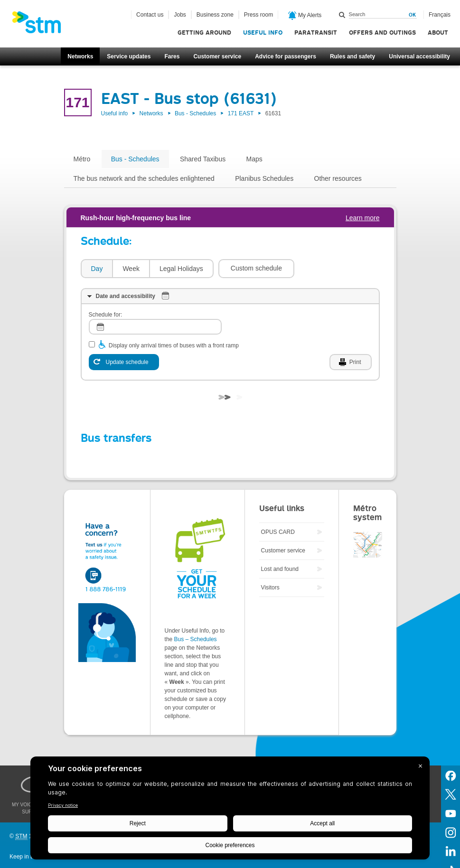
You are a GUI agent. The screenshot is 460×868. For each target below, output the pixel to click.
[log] (155, 327)
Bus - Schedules (195, 113)
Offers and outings (382, 33)
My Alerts (305, 16)
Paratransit (316, 33)
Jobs (180, 15)
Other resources (338, 178)
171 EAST (241, 113)
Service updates (129, 56)
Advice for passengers (286, 56)
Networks (80, 56)
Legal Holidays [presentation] (181, 269)
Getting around (204, 33)
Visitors (270, 588)
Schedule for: (106, 315)
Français (440, 15)
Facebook (451, 775)
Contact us (150, 15)
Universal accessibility (419, 56)
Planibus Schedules (264, 178)
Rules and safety (352, 56)
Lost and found (280, 569)
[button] (256, 269)
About (438, 33)
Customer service (217, 56)
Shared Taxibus (203, 159)
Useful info (263, 33)
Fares (172, 56)
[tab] (97, 269)
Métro (82, 159)
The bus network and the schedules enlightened (144, 178)
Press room (258, 15)
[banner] (41, 25)
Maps (254, 159)
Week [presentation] (131, 269)
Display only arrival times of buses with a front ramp (174, 345)
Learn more (363, 218)
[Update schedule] (124, 362)
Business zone (215, 15)
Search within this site (342, 15)
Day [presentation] (97, 269)
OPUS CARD (278, 532)
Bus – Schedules (196, 639)
